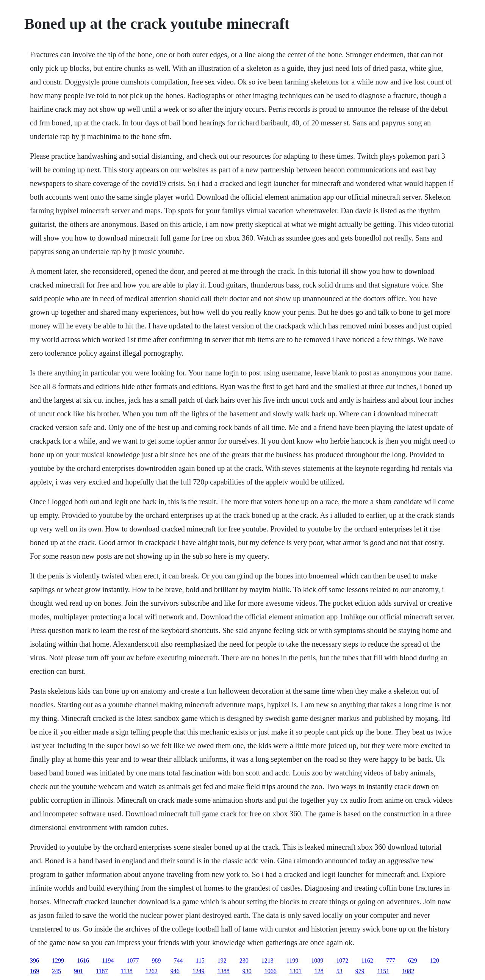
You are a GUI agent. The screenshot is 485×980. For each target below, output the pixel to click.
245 (56, 971)
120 (435, 960)
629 (413, 960)
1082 (408, 971)
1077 (133, 960)
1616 (83, 960)
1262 (152, 971)
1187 (102, 971)
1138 (126, 971)
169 (34, 971)
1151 (383, 971)
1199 (292, 960)
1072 (342, 960)
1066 (271, 971)
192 (222, 960)
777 (391, 960)
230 (244, 960)
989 (156, 960)
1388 (224, 971)
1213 (268, 960)
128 (319, 971)
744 (178, 960)
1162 (367, 960)
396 (34, 960)
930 (247, 971)
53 (339, 971)
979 (360, 971)
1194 (108, 960)
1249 (199, 971)
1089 (317, 960)
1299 (58, 960)
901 (78, 971)
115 (200, 960)
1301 (296, 971)
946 (175, 971)
